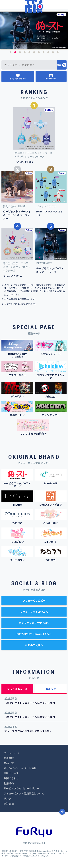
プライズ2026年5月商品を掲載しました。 (28, 731)
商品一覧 (9, 763)
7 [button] (39, 52)
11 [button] (58, 52)
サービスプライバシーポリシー (21, 788)
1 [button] (11, 52)
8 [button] (44, 52)
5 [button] (29, 52)
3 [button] (20, 52)
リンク (7, 798)
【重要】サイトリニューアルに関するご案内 (30, 703)
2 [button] (15, 52)
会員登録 (9, 758)
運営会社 (9, 804)
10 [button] (53, 52)
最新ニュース (11, 773)
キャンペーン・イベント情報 (20, 768)
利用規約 (9, 783)
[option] (34, 30)
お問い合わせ (11, 778)
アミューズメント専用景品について (24, 793)
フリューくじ (11, 753)
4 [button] (25, 52)
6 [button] (34, 52)
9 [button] (48, 52)
